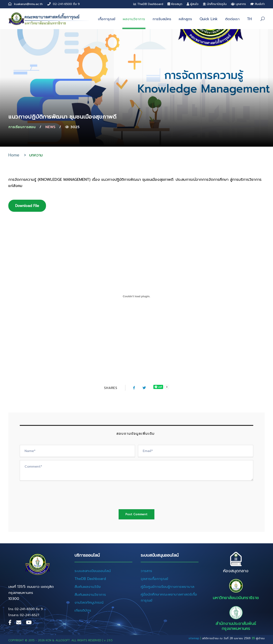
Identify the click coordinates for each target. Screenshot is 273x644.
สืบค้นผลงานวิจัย (88, 587)
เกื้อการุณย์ (107, 19)
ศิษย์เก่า (258, 4)
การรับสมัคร (162, 19)
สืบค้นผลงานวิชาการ (90, 594)
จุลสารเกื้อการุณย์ (154, 579)
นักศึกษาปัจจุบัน (215, 4)
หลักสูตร (185, 19)
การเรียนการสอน (22, 127)
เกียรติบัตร (83, 610)
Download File (27, 206)
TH (249, 19)
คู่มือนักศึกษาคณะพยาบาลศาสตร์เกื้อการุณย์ (169, 597)
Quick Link (209, 19)
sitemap (194, 638)
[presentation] (51, 492)
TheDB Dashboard (148, 4)
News (50, 127)
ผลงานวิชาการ (134, 19)
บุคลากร (238, 4)
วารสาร (146, 571)
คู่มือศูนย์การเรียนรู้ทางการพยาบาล (168, 587)
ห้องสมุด (175, 4)
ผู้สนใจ (193, 4)
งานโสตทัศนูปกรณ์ (89, 602)
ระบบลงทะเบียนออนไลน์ (93, 571)
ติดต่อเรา (232, 19)
